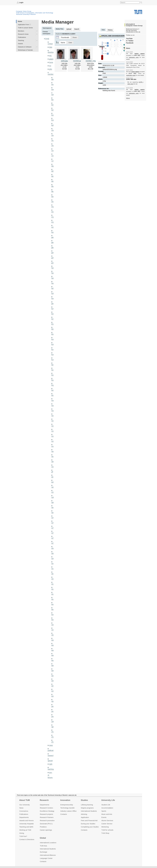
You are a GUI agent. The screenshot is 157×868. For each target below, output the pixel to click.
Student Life (106, 805)
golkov (53, 251)
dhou (53, 182)
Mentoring (105, 827)
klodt (53, 326)
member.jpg (78, 60)
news (51, 726)
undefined (51, 769)
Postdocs (43, 827)
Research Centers (47, 808)
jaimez (53, 296)
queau (53, 470)
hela (53, 281)
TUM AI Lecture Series (25, 28)
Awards (20, 44)
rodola (53, 484)
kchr (53, 301)
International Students (89, 811)
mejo (53, 415)
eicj (50, 55)
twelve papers (135, 54)
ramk (53, 474)
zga (53, 707)
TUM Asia (43, 846)
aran (53, 88)
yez (52, 698)
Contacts (64, 814)
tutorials (50, 764)
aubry (53, 93)
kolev (53, 336)
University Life (108, 800)
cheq (53, 127)
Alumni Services (107, 820)
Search (76, 29)
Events (104, 817)
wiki (50, 772)
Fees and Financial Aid (89, 820)
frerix (53, 227)
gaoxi (53, 236)
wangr (53, 638)
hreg (53, 291)
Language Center (46, 858)
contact (50, 43)
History (110, 30)
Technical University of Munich (26, 14)
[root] (47, 39)
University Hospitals (26, 824)
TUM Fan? (23, 836)
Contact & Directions (27, 839)
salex (53, 489)
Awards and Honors (26, 820)
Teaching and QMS (26, 827)
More (128, 94)
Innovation (65, 800)
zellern (54, 702)
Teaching (21, 40)
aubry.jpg (64, 60)
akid (53, 78)
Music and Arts (107, 814)
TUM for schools (107, 830)
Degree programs (87, 808)
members (51, 73)
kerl (53, 311)
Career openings (46, 830)
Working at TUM (25, 830)
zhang (53, 712)
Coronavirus (24, 811)
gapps (51, 58)
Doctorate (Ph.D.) (46, 824)
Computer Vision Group (24, 11)
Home (20, 21)
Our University (24, 805)
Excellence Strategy (47, 811)
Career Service (107, 824)
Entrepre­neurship (67, 805)
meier (53, 405)
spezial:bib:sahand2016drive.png (115, 36)
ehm (53, 197)
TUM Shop (105, 833)
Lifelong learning (87, 805)
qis (52, 465)
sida (53, 539)
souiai (53, 554)
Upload (69, 29)
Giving (22, 833)
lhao (53, 370)
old (52, 450)
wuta (53, 673)
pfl (52, 460)
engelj (53, 217)
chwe (53, 142)
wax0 (53, 643)
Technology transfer (68, 808)
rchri (53, 479)
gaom (53, 231)
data (50, 47)
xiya (53, 683)
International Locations (48, 842)
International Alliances (48, 855)
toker (53, 593)
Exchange (44, 852)
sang (53, 494)
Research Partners (47, 817)
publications (52, 731)
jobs (50, 68)
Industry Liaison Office (68, 811)
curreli (53, 157)
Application (85, 817)
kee (53, 306)
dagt (53, 162)
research (51, 735)
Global (43, 838)
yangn (53, 688)
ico (50, 65)
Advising (84, 814)
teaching (50, 749)
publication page (131, 57)
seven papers (135, 70)
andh (53, 83)
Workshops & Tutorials (25, 50)
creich (53, 147)
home (51, 61)
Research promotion (47, 820)
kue (53, 346)
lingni (53, 375)
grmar (53, 256)
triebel (53, 603)
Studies (84, 800)
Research (44, 800)
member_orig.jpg (92, 60)
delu (53, 167)
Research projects (47, 814)
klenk (53, 321)
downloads (51, 52)
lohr (53, 385)
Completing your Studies (90, 827)
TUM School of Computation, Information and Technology (35, 13)
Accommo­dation (107, 808)
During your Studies (88, 824)
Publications (22, 37)
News (21, 808)
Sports (104, 811)
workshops (51, 777)
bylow (53, 122)
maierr (53, 390)
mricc (53, 430)
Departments (24, 817)
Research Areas (23, 34)
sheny (53, 534)
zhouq (53, 722)
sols (53, 544)
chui (53, 137)
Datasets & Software (25, 47)
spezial (50, 740)
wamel (53, 628)
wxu (53, 678)
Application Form (24, 25)
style (51, 744)
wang (53, 633)
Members (21, 31)
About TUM (24, 800)
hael (53, 266)
